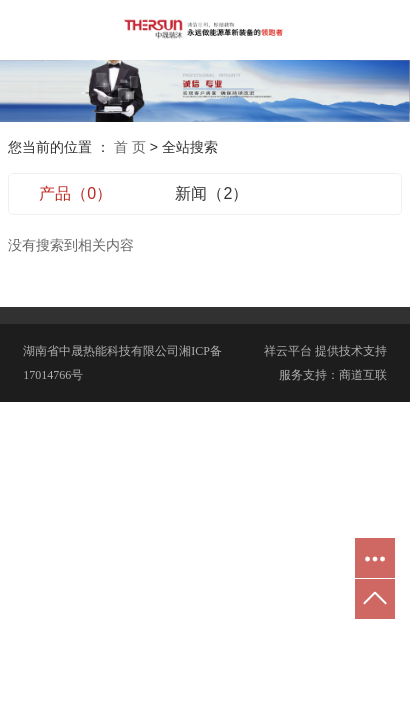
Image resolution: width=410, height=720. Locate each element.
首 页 (130, 147)
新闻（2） (211, 193)
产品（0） (75, 193)
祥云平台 (288, 351)
